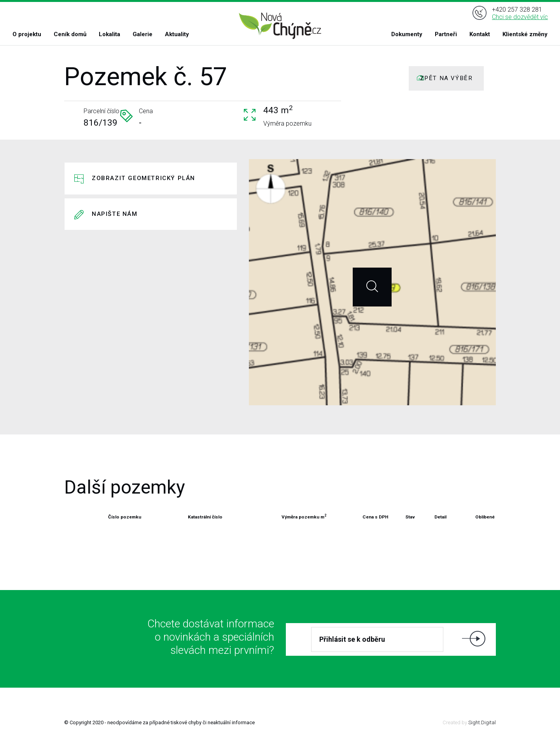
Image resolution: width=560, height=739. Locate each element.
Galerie (143, 34)
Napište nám (115, 214)
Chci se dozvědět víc (520, 17)
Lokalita (109, 34)
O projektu (27, 34)
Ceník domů (70, 34)
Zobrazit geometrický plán (143, 178)
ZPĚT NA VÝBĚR (446, 78)
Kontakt (480, 34)
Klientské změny (525, 34)
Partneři (446, 34)
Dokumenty (407, 34)
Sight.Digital (482, 722)
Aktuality (177, 34)
